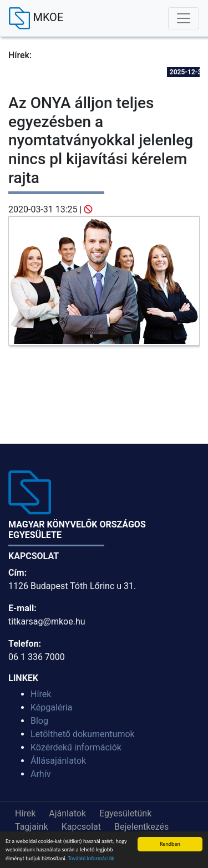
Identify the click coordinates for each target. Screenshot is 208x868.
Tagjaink (32, 827)
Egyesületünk (125, 813)
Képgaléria (51, 707)
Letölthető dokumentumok (83, 734)
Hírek (41, 694)
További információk (91, 859)
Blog (39, 721)
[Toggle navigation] (184, 18)
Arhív (40, 774)
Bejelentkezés (141, 827)
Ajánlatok (67, 813)
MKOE (36, 18)
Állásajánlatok (58, 761)
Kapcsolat (81, 827)
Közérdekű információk (76, 747)
